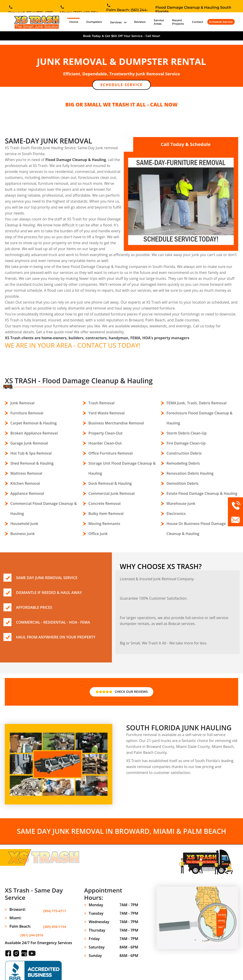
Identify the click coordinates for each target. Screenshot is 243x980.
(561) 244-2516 (53, 922)
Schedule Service (221, 22)
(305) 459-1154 (53, 914)
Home (75, 22)
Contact (198, 22)
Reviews (140, 22)
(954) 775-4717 (53, 905)
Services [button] (116, 22)
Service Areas (159, 22)
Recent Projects (178, 22)
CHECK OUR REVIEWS (121, 687)
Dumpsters (94, 22)
